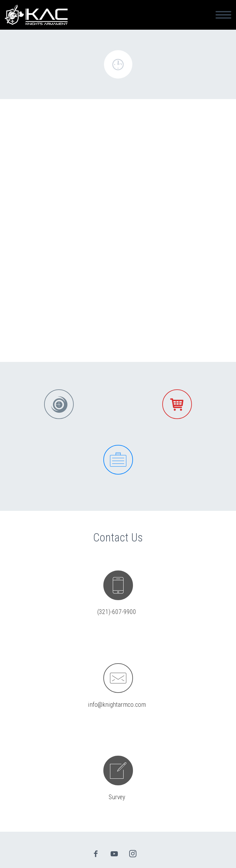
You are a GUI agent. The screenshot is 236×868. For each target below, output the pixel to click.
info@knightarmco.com (117, 705)
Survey (117, 797)
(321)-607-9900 (117, 612)
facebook (95, 854)
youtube (114, 854)
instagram (133, 854)
